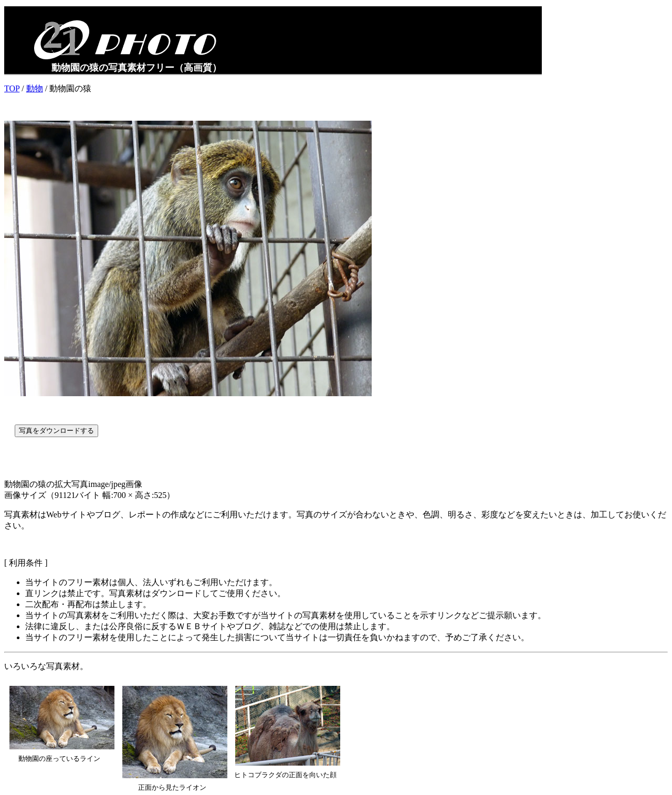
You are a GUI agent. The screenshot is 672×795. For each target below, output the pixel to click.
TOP (12, 88)
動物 (35, 88)
